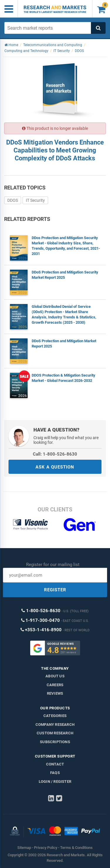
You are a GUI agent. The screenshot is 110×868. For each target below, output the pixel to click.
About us (55, 676)
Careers (55, 685)
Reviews (55, 693)
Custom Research (55, 733)
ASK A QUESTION (55, 467)
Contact (55, 764)
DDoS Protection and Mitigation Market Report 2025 (64, 344)
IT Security (35, 200)
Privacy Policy (46, 848)
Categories (55, 716)
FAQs (55, 773)
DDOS (13, 200)
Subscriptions (55, 742)
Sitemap (24, 848)
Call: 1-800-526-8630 (55, 454)
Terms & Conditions (76, 848)
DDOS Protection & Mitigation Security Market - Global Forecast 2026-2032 (64, 378)
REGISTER (55, 590)
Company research (55, 725)
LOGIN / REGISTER (55, 781)
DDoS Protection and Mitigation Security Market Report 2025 (65, 275)
